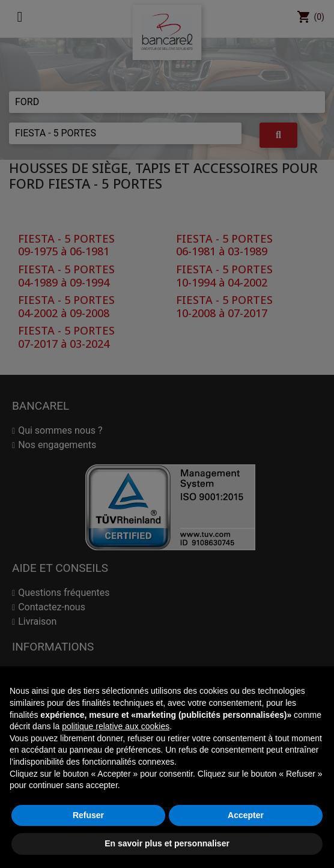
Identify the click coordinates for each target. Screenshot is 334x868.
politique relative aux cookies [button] (116, 726)
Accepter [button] (246, 815)
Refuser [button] (88, 815)
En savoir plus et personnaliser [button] (167, 843)
